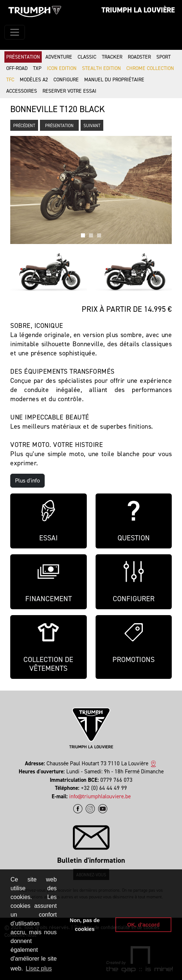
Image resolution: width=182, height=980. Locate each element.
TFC (10, 80)
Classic (87, 57)
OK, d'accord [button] (143, 925)
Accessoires (22, 91)
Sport (164, 57)
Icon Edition (62, 68)
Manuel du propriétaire (114, 80)
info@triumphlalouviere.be (100, 796)
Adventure (59, 57)
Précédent (24, 126)
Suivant (92, 126)
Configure (66, 80)
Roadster (139, 57)
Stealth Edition (101, 68)
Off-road (17, 68)
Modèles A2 (34, 80)
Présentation (23, 57)
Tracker (112, 57)
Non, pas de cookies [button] (85, 925)
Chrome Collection (150, 68)
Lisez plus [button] (39, 968)
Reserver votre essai (69, 91)
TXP (37, 68)
